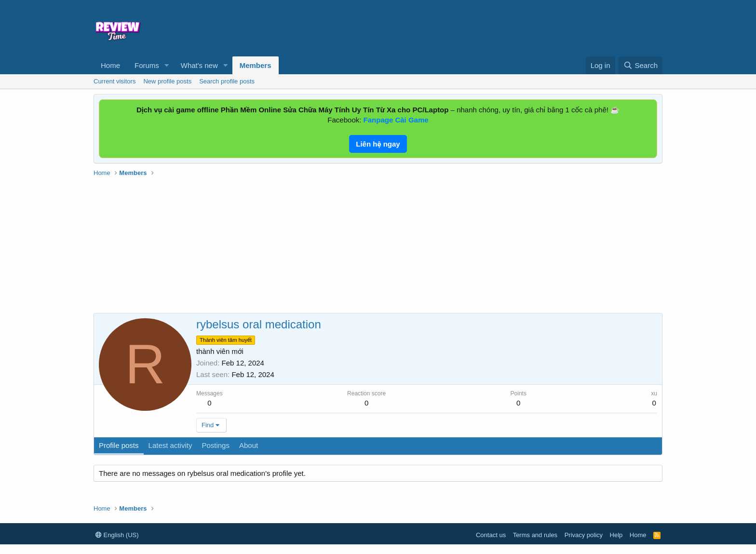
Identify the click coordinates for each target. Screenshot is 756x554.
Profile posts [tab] (119, 445)
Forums (147, 65)
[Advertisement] (456, 27)
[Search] (641, 65)
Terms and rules (535, 535)
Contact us (491, 535)
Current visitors (115, 81)
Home (110, 65)
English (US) (117, 535)
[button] (167, 65)
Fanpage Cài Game (396, 120)
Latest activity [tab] (170, 445)
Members (256, 65)
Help (616, 535)
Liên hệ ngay (378, 144)
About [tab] (249, 445)
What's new (199, 65)
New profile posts (167, 81)
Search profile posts (227, 81)
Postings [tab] (216, 445)
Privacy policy (584, 535)
